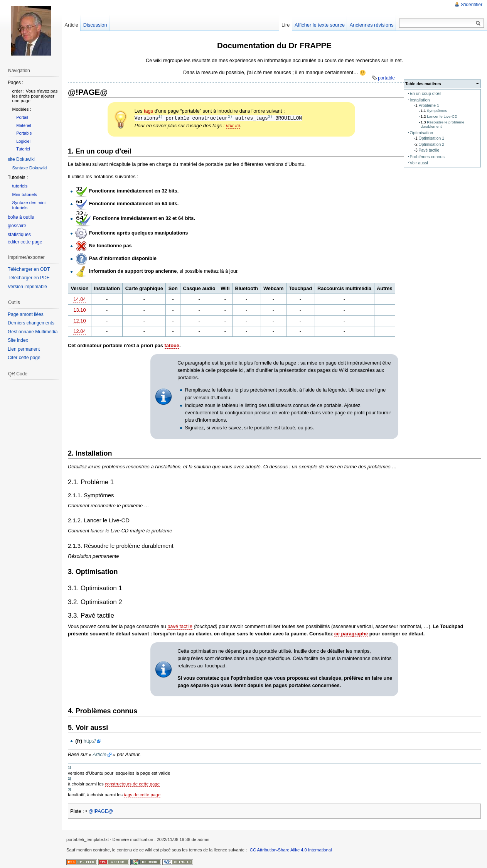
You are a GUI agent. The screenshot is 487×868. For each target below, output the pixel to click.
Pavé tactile (429, 150)
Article (99, 754)
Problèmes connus (427, 157)
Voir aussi (419, 163)
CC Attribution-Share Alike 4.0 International (291, 850)
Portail (22, 117)
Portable (24, 133)
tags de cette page (142, 795)
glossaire (17, 226)
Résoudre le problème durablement (442, 124)
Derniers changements (31, 323)
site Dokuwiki (21, 159)
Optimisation (421, 133)
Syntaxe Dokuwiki (29, 168)
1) (160, 117)
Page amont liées (26, 314)
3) (270, 117)
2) (230, 117)
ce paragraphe (351, 634)
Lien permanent (24, 349)
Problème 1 (429, 106)
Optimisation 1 (431, 138)
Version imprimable (27, 287)
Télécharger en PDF (29, 278)
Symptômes (437, 111)
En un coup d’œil (425, 93)
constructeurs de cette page (132, 784)
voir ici (233, 126)
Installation (420, 100)
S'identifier (472, 5)
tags (148, 111)
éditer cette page (25, 242)
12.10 (79, 321)
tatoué (172, 345)
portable (386, 78)
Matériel (24, 125)
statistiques (19, 235)
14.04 (79, 299)
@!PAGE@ (101, 811)
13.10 (79, 310)
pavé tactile (180, 626)
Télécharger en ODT (29, 269)
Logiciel (23, 141)
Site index (18, 340)
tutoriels (20, 186)
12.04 (79, 331)
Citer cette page (24, 358)
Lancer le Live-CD (442, 116)
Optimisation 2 (431, 144)
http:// (90, 741)
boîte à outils (21, 217)
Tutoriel (23, 149)
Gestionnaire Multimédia (33, 332)
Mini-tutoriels (24, 194)
